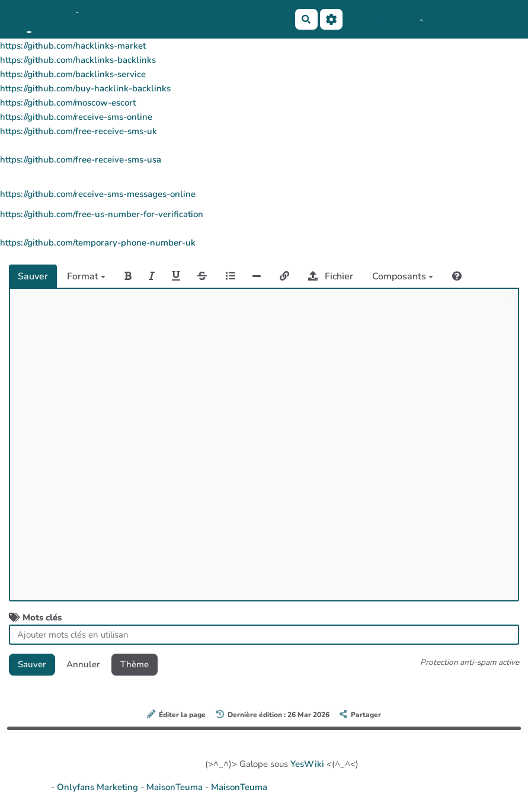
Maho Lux (400, 20)
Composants (403, 276)
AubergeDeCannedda (467, 20)
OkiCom (58, 12)
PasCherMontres (75, 26)
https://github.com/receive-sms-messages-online (98, 194)
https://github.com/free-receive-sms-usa (81, 160)
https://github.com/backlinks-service (73, 74)
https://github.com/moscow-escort (68, 103)
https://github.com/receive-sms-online (76, 117)
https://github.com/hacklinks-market (73, 46)
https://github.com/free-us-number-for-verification (102, 214)
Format (86, 276)
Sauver (33, 276)
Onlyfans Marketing (99, 787)
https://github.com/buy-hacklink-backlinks (85, 88)
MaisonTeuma (176, 787)
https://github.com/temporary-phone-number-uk (98, 243)
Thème (135, 664)
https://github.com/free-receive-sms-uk (79, 131)
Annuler (83, 664)
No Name (361, 20)
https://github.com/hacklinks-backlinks (78, 60)
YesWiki (307, 764)
